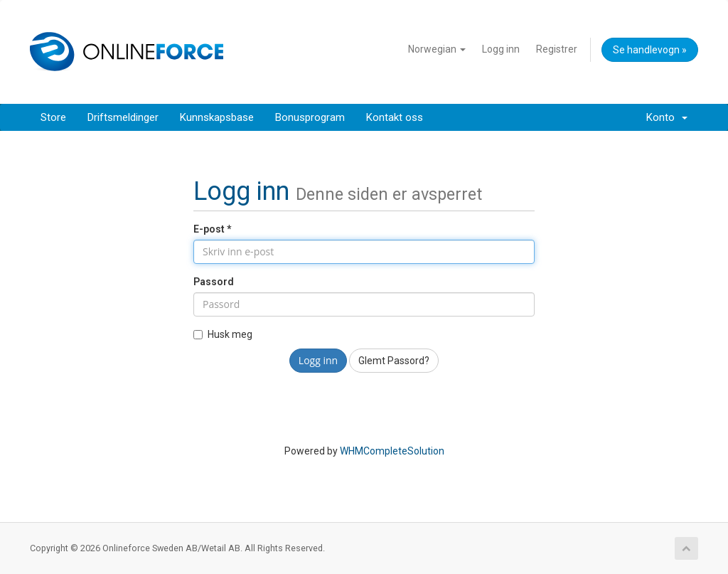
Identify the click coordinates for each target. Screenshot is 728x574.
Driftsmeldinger (123, 117)
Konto (667, 117)
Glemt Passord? (394, 361)
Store (53, 117)
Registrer (557, 49)
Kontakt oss (395, 117)
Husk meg (223, 334)
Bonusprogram (310, 117)
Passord (214, 282)
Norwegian (437, 49)
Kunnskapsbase (217, 117)
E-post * (212, 229)
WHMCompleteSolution (392, 451)
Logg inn (501, 49)
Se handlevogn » (650, 50)
